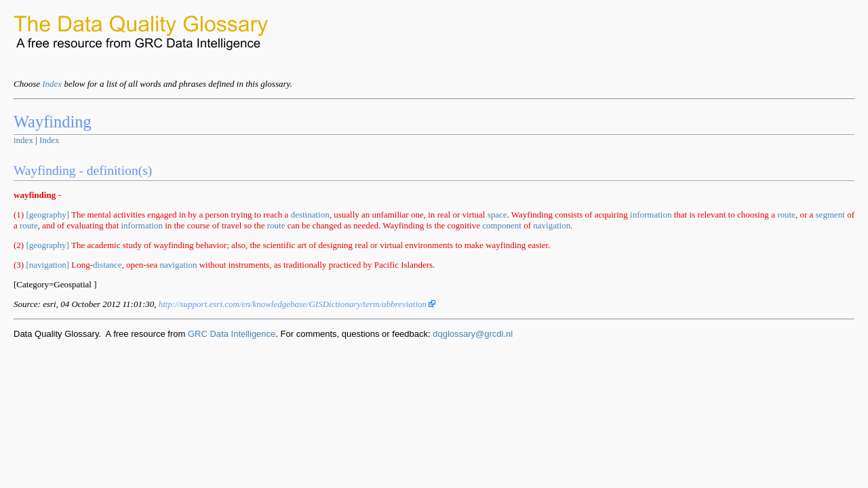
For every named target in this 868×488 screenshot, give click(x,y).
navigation (552, 225)
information (651, 215)
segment (830, 215)
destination (310, 215)
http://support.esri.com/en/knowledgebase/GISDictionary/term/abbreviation (297, 304)
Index (52, 84)
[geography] (47, 215)
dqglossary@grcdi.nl (473, 334)
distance (107, 265)
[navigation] (47, 265)
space (497, 215)
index (23, 140)
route (786, 215)
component (502, 225)
